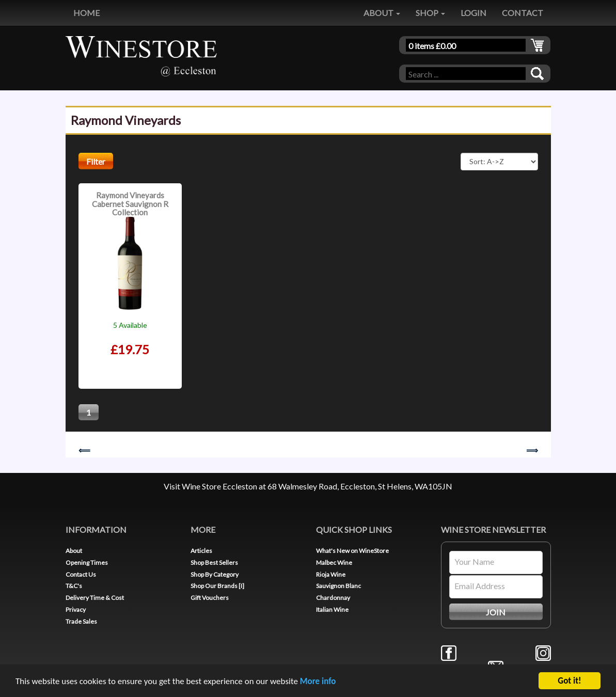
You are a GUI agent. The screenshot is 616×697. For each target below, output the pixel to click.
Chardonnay (333, 598)
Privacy (76, 609)
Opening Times (87, 563)
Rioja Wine (331, 574)
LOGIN (473, 13)
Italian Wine (332, 609)
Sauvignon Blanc (338, 586)
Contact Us (81, 574)
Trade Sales (81, 621)
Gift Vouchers (210, 598)
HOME (86, 13)
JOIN (496, 612)
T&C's (74, 586)
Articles (201, 551)
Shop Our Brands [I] (217, 586)
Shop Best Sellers (214, 563)
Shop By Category (215, 574)
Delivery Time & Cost (95, 598)
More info (318, 682)
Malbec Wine (334, 563)
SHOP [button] (430, 13)
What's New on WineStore (352, 551)
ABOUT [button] (382, 13)
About (74, 551)
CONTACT (523, 13)
